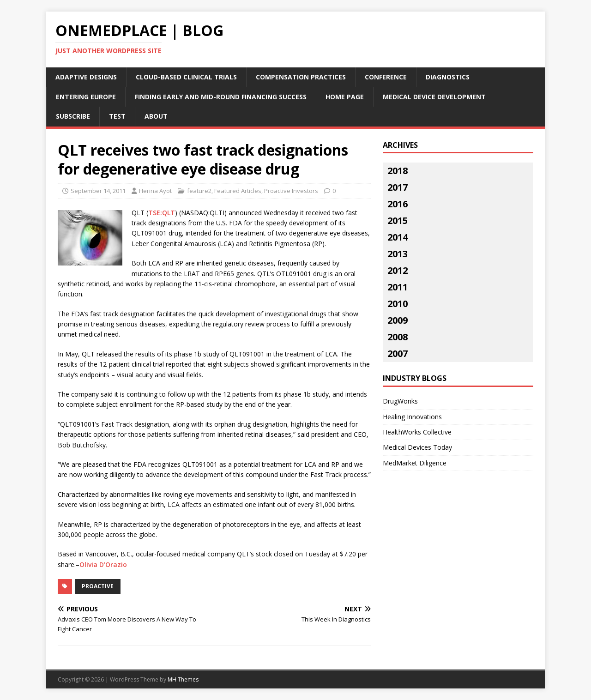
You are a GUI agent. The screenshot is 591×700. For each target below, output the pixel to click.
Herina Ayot (155, 191)
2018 (398, 171)
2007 (398, 353)
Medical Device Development (434, 97)
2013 (398, 254)
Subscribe (73, 116)
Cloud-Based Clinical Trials (186, 77)
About (156, 116)
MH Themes (183, 679)
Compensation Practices (301, 77)
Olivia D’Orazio (103, 564)
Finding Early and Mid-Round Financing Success (221, 97)
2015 (398, 220)
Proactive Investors (291, 191)
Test (117, 116)
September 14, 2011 (98, 191)
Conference (386, 77)
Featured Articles (238, 191)
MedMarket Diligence (415, 463)
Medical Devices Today (417, 447)
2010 (398, 304)
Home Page (345, 97)
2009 (398, 320)
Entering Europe (86, 97)
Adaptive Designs (86, 77)
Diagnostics (448, 77)
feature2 (199, 191)
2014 (398, 237)
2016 (398, 204)
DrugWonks (400, 401)
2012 (398, 270)
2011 (398, 287)
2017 (398, 187)
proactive (98, 586)
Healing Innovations (412, 417)
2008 (398, 337)
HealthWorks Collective (417, 432)
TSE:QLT (162, 213)
